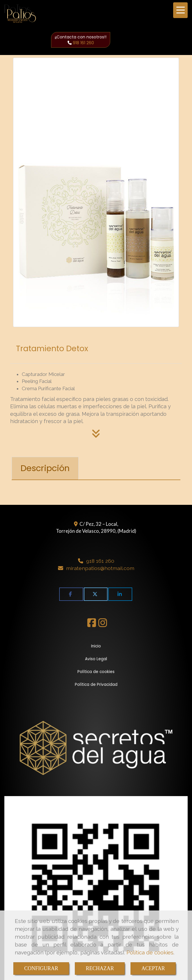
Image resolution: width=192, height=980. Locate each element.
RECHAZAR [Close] (100, 968)
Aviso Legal (96, 659)
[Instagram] (103, 625)
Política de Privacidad (96, 685)
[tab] (45, 468)
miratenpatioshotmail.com (100, 568)
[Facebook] (92, 625)
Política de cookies (150, 952)
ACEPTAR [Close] (153, 968)
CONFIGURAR (41, 968)
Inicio (96, 646)
